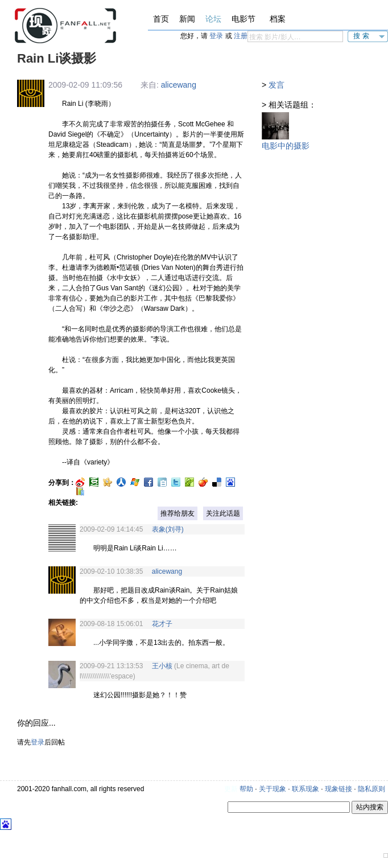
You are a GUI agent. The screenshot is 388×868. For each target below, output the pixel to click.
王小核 (162, 666)
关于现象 (273, 789)
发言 (276, 85)
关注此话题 (223, 513)
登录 (216, 36)
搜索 (362, 36)
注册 (241, 36)
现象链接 (339, 789)
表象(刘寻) (168, 529)
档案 (278, 19)
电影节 (243, 19)
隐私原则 (372, 789)
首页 (161, 19)
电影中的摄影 (286, 146)
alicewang (179, 85)
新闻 (187, 19)
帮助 (246, 789)
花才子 (162, 624)
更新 (231, 789)
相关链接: (63, 503)
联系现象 (306, 789)
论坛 (213, 19)
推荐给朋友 (178, 513)
